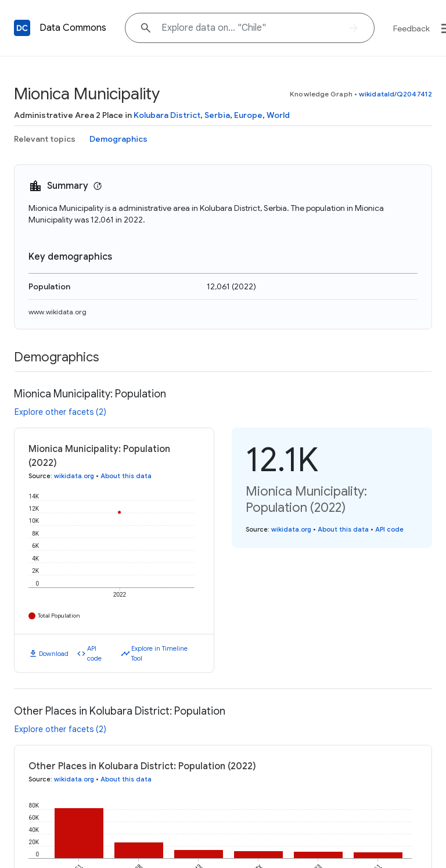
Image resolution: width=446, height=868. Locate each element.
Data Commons (73, 28)
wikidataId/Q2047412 (395, 94)
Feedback (411, 28)
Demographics (118, 139)
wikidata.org (74, 476)
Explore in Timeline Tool (159, 653)
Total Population (59, 616)
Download (54, 654)
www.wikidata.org (57, 312)
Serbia (217, 115)
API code (94, 653)
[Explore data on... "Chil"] (250, 28)
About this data (126, 476)
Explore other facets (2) (60, 412)
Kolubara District (167, 115)
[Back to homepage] (22, 28)
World (278, 115)
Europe (248, 115)
